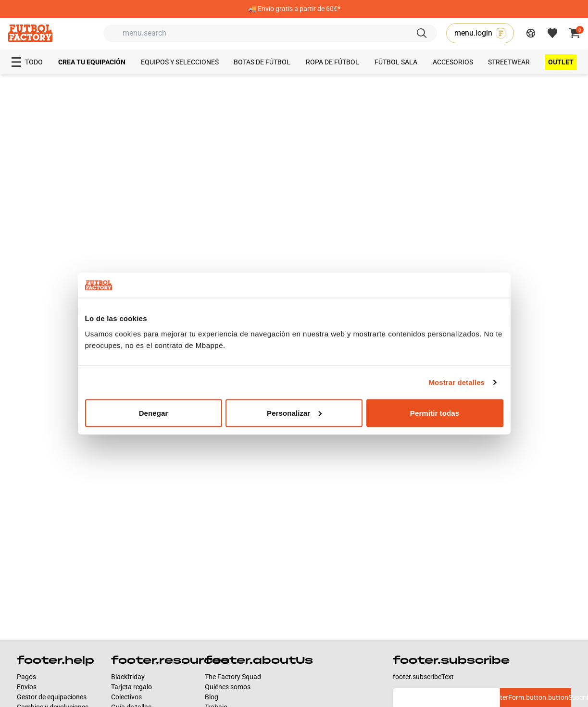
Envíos (27, 687)
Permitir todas (435, 413)
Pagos (26, 677)
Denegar (154, 413)
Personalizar (294, 413)
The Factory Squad (233, 677)
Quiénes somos (228, 687)
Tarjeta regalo (131, 687)
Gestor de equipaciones (52, 697)
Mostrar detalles (457, 382)
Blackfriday (128, 677)
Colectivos (126, 697)
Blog (212, 697)
